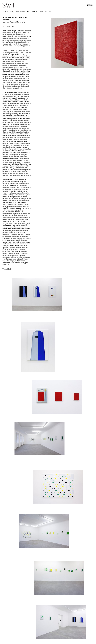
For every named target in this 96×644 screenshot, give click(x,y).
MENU (88, 5)
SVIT (9, 5)
